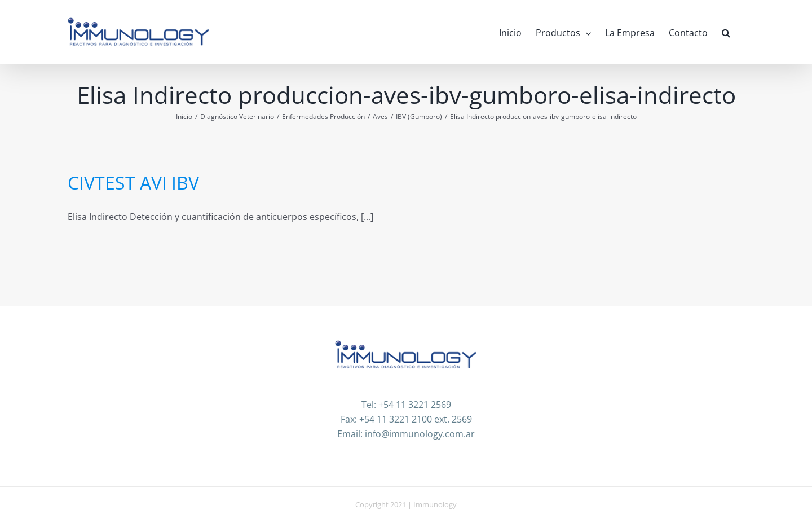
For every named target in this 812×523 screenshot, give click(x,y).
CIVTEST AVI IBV (133, 183)
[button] (726, 32)
